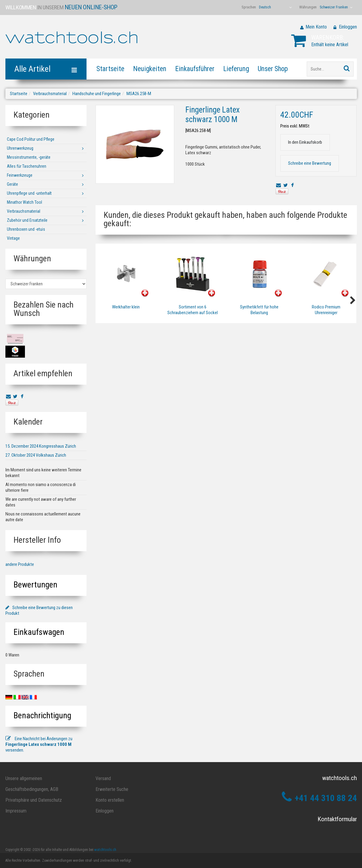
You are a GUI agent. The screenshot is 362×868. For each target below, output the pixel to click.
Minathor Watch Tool (24, 202)
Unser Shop (273, 69)
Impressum (16, 811)
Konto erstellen (110, 800)
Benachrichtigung (42, 715)
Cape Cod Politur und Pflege (31, 139)
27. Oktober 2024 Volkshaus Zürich (36, 455)
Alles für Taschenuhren (27, 166)
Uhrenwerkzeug (20, 148)
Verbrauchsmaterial (50, 94)
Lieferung (236, 69)
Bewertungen (35, 585)
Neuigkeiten (150, 69)
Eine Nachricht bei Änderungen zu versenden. (39, 744)
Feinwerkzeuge (20, 175)
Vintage (13, 238)
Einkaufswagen (39, 632)
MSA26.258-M (139, 94)
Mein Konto (316, 27)
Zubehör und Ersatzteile (27, 220)
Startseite (110, 69)
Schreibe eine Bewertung (310, 163)
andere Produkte (20, 564)
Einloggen (348, 27)
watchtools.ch (105, 850)
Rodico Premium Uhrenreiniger (326, 310)
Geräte (12, 184)
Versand (103, 778)
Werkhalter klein (126, 307)
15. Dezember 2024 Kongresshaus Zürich (41, 446)
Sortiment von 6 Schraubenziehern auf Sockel (193, 310)
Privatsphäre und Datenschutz (34, 800)
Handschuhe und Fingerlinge (97, 94)
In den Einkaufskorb (305, 142)
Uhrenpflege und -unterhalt (29, 193)
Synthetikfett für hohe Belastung (259, 310)
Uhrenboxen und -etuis (26, 229)
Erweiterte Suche (112, 789)
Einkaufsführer (195, 69)
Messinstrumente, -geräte (29, 157)
